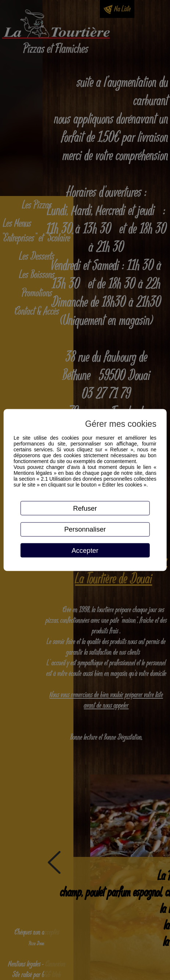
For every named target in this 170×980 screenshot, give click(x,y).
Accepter (85, 550)
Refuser (85, 508)
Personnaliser (85, 529)
